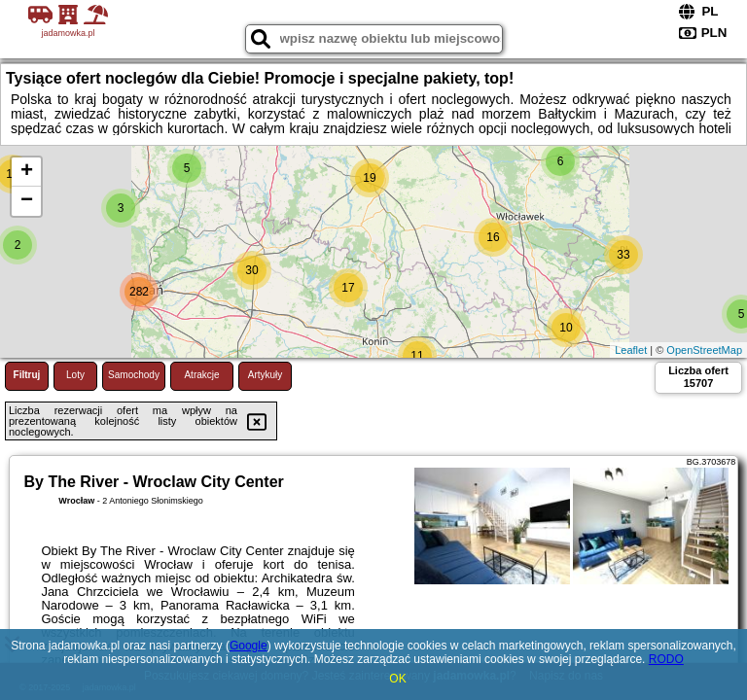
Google (249, 646)
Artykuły (266, 375)
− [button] (27, 201)
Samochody (134, 375)
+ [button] (27, 172)
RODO (666, 659)
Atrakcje (201, 375)
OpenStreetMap (704, 350)
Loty (75, 375)
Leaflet (631, 350)
